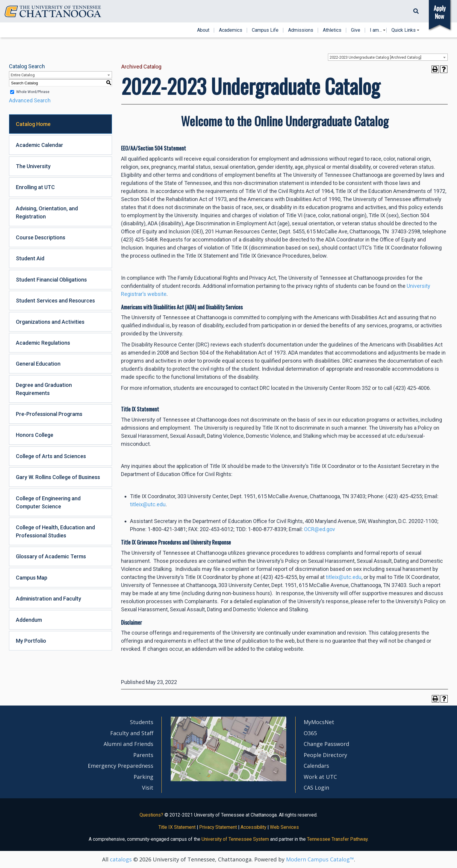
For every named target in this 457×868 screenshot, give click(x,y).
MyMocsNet (319, 722)
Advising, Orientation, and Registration (47, 212)
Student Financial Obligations (51, 280)
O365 (310, 733)
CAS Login (316, 788)
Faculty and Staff (132, 733)
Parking (143, 777)
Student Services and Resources (55, 301)
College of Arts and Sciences (51, 456)
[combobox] (388, 57)
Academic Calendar (40, 145)
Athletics (332, 30)
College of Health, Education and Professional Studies (55, 531)
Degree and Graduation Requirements (44, 389)
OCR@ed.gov (320, 529)
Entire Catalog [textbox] (23, 75)
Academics (231, 30)
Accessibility (253, 827)
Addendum (29, 620)
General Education (38, 364)
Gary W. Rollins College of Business (58, 477)
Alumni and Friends (128, 744)
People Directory (325, 755)
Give (356, 30)
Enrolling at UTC (35, 187)
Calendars (316, 766)
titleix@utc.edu (148, 504)
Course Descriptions (41, 237)
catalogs (121, 859)
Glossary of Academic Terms (51, 556)
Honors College (35, 435)
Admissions (301, 30)
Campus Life (265, 30)
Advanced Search (30, 100)
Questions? (151, 815)
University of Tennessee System (235, 839)
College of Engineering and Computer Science (48, 502)
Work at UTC (320, 777)
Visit (148, 788)
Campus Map (32, 578)
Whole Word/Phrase (33, 92)
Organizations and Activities (50, 322)
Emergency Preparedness (121, 766)
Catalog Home (33, 124)
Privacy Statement (218, 827)
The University (33, 166)
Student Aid (30, 258)
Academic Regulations (43, 343)
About (203, 30)
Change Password (326, 744)
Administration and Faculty (49, 599)
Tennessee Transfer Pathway (337, 839)
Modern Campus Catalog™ (320, 859)
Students (142, 722)
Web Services (284, 827)
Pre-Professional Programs (49, 414)
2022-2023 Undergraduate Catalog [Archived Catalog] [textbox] (376, 57)
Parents (143, 755)
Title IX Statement (177, 827)
